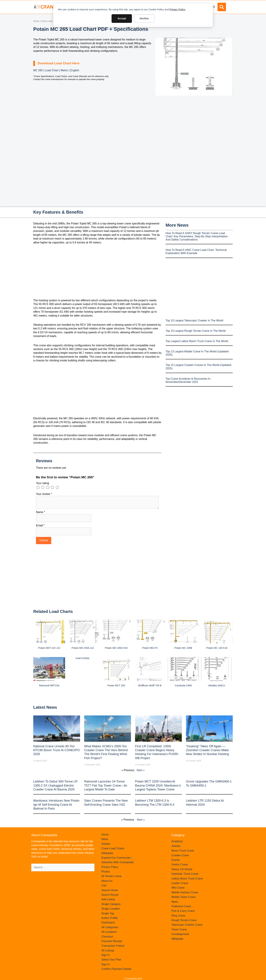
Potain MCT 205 (116, 685)
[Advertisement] (194, 124)
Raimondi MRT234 (49, 685)
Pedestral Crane (181, 906)
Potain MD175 (150, 648)
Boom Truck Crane (183, 851)
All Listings (108, 950)
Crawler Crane (180, 855)
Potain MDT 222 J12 (49, 648)
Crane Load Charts (50, 21)
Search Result (110, 895)
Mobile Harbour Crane (185, 892)
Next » (141, 770)
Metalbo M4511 (217, 685)
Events (176, 860)
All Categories (110, 927)
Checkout (107, 937)
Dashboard (108, 923)
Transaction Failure (113, 946)
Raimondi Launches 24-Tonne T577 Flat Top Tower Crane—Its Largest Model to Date (106, 785)
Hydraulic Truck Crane (185, 874)
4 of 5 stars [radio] (52, 487)
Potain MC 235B (183, 648)
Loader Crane (180, 883)
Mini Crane (178, 888)
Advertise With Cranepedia (117, 862)
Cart (104, 885)
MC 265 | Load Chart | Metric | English (56, 70)
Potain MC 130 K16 (217, 648)
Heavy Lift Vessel (182, 869)
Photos (106, 872)
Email (40, 525)
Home (36, 21)
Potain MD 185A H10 (116, 648)
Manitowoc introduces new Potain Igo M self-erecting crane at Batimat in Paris (56, 805)
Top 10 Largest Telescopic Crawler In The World (194, 320)
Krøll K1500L (83, 658)
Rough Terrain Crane (184, 920)
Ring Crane (178, 916)
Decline (144, 18)
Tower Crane (179, 929)
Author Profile (110, 918)
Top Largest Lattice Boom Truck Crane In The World (197, 341)
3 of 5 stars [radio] (48, 487)
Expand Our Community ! (117, 858)
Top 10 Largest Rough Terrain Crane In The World (196, 331)
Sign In (106, 955)
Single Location (111, 909)
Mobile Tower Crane (184, 897)
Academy (177, 841)
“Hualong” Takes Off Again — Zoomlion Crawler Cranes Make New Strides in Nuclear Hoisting (207, 750)
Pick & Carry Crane (183, 911)
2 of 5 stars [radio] (43, 487)
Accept (122, 18)
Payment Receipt (112, 941)
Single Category (111, 904)
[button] (222, 7)
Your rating (42, 483)
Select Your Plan (111, 960)
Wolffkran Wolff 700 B (150, 685)
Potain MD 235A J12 (83, 648)
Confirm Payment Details (116, 969)
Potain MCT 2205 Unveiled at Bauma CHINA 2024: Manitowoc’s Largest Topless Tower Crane (158, 785)
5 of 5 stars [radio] (57, 487)
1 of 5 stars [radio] (38, 487)
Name (40, 512)
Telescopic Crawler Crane (187, 925)
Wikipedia (107, 853)
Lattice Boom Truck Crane (187, 879)
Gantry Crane (180, 864)
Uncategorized (180, 934)
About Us (107, 881)
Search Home (110, 890)
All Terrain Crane (111, 876)
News (105, 839)
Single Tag (108, 913)
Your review (44, 494)
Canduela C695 (183, 685)
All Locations (109, 932)
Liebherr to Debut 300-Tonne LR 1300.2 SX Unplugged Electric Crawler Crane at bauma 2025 (55, 785)
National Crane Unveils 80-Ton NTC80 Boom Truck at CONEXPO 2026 (56, 750)
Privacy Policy (177, 9)
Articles (106, 844)
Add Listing (108, 899)
